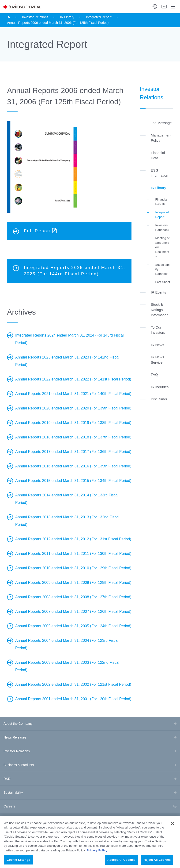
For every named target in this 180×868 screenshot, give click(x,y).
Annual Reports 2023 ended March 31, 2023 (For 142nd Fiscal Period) (67, 361)
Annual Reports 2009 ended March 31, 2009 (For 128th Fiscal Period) (73, 583)
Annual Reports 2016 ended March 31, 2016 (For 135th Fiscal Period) (73, 466)
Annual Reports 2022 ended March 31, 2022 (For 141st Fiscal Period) (73, 379)
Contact (164, 7)
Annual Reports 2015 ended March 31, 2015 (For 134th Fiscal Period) (73, 481)
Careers (9, 806)
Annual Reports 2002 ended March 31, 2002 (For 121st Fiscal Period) (73, 684)
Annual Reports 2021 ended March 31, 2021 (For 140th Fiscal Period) (73, 394)
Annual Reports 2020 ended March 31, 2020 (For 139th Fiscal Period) (73, 408)
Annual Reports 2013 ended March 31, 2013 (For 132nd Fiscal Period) (67, 521)
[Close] (172, 829)
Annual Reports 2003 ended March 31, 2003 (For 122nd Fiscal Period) (67, 666)
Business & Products (19, 765)
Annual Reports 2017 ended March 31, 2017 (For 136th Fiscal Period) (73, 452)
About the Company (18, 724)
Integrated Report (99, 17)
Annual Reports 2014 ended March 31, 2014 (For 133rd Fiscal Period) (67, 499)
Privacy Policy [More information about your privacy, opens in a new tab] (97, 856)
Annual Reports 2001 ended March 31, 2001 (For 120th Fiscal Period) (73, 699)
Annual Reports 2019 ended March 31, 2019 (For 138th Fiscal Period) (73, 423)
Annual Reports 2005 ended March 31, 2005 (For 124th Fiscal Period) (73, 626)
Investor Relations (35, 17)
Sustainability (13, 793)
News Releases (15, 737)
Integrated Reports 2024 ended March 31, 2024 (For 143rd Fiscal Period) (69, 339)
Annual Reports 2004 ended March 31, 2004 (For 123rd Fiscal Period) (67, 644)
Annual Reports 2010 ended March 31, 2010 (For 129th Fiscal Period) (73, 568)
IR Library (67, 17)
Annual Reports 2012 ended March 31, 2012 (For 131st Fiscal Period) (73, 539)
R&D (7, 779)
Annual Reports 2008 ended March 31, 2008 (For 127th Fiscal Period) (73, 597)
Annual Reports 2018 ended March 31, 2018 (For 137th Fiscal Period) (73, 437)
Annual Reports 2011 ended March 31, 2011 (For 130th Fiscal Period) (73, 554)
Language (155, 6)
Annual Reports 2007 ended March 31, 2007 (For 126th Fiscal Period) (73, 612)
